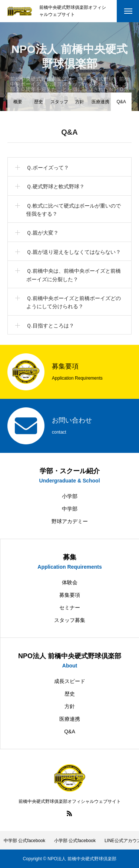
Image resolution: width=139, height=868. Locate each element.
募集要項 (70, 595)
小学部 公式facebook (75, 841)
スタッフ (59, 102)
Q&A (70, 731)
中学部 (70, 509)
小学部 (70, 496)
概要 (18, 102)
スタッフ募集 (70, 620)
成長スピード (70, 681)
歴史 (39, 102)
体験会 (70, 582)
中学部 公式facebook (24, 841)
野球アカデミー (70, 521)
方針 (80, 102)
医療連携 (100, 102)
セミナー (70, 608)
